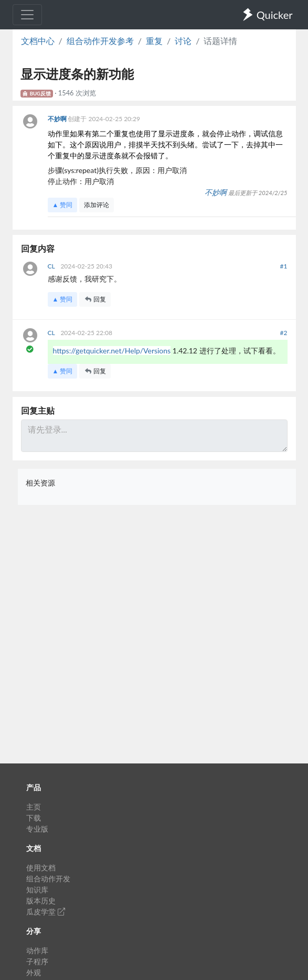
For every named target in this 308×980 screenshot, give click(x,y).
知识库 (37, 890)
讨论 (183, 41)
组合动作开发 (48, 879)
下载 (34, 818)
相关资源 (40, 483)
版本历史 (41, 901)
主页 (34, 807)
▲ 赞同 (63, 205)
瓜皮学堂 (46, 912)
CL (52, 266)
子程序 (37, 961)
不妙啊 (58, 119)
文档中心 (38, 41)
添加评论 (97, 205)
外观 (34, 972)
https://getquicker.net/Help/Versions (112, 351)
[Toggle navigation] (27, 15)
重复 (154, 41)
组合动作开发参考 (100, 41)
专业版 (37, 829)
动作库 (37, 950)
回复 (95, 299)
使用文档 (41, 868)
